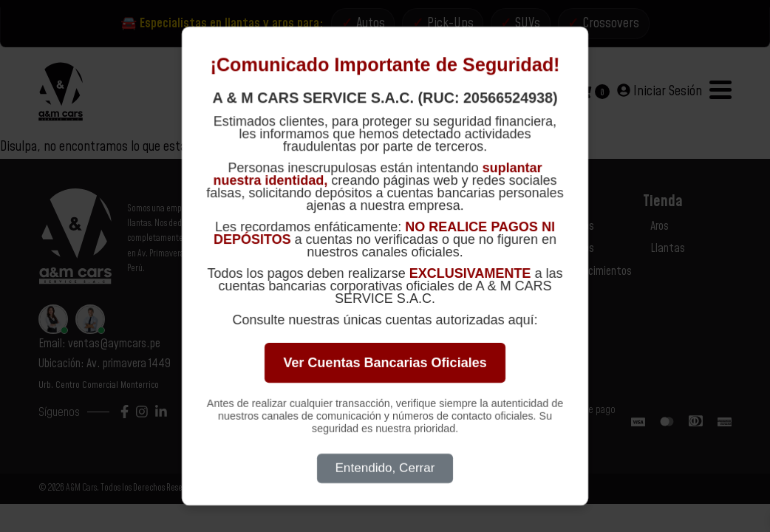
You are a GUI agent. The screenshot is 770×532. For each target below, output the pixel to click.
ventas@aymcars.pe (114, 344)
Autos (371, 23)
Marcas (570, 294)
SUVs (528, 23)
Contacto (450, 226)
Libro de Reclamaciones (480, 294)
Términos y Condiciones (479, 271)
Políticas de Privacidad (478, 249)
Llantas (668, 249)
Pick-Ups (450, 23)
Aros (660, 226)
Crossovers (611, 23)
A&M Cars (81, 489)
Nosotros (574, 226)
